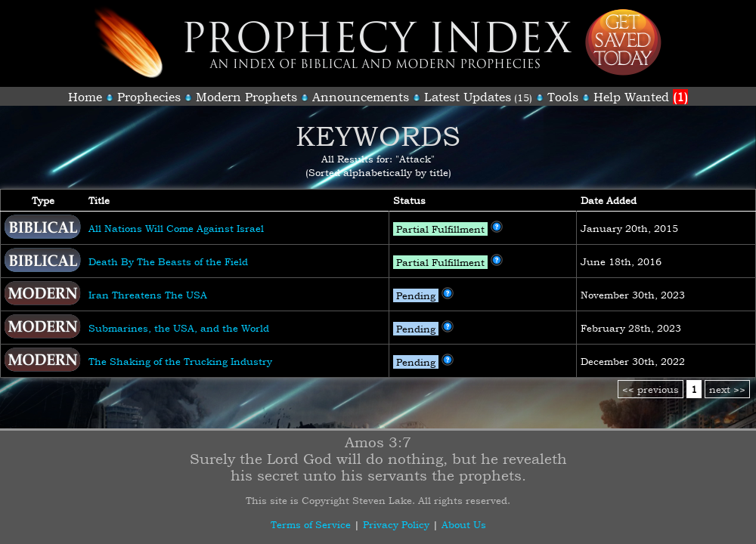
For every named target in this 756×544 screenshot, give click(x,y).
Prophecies (149, 97)
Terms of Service (311, 524)
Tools (563, 97)
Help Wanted (641, 97)
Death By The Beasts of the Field (168, 261)
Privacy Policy (396, 524)
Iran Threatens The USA (148, 295)
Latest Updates (468, 97)
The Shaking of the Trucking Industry (180, 361)
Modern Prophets (246, 97)
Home (85, 97)
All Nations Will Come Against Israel (176, 228)
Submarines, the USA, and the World (179, 328)
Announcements (361, 97)
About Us (464, 524)
